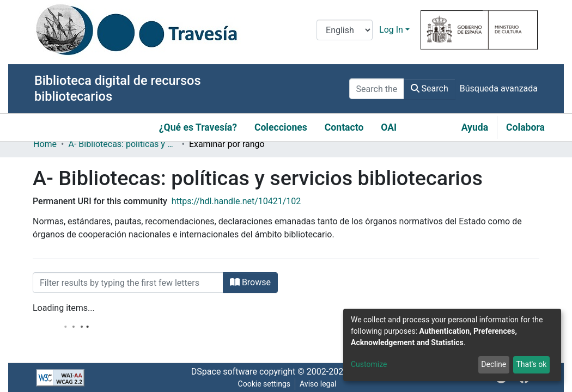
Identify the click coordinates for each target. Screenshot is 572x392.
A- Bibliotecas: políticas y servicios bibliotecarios (123, 144)
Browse (250, 282)
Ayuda (475, 127)
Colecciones (281, 127)
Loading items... (64, 308)
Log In (391, 30)
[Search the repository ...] (377, 89)
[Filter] (128, 283)
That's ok (531, 364)
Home (45, 144)
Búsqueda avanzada (499, 88)
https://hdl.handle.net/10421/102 (236, 201)
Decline (494, 364)
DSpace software (224, 372)
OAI (389, 127)
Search (430, 88)
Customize (369, 364)
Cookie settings (264, 384)
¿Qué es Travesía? (198, 127)
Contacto (344, 127)
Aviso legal (318, 384)
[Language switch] (345, 30)
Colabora (525, 127)
